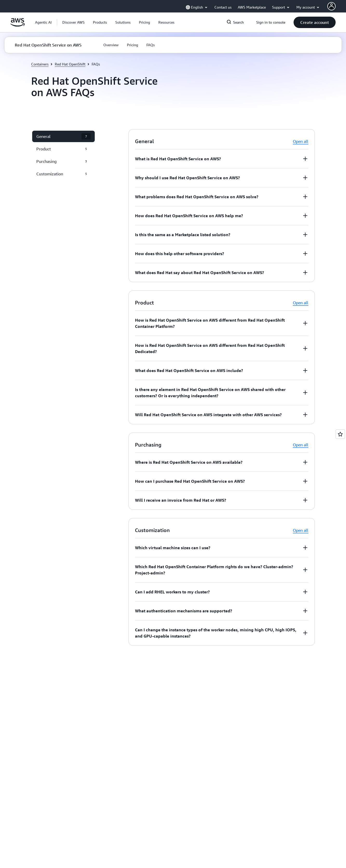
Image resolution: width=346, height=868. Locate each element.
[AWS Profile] (331, 6)
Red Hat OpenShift (70, 64)
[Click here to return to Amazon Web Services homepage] (18, 25)
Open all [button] (301, 141)
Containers (40, 64)
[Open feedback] (340, 434)
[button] (73, 22)
